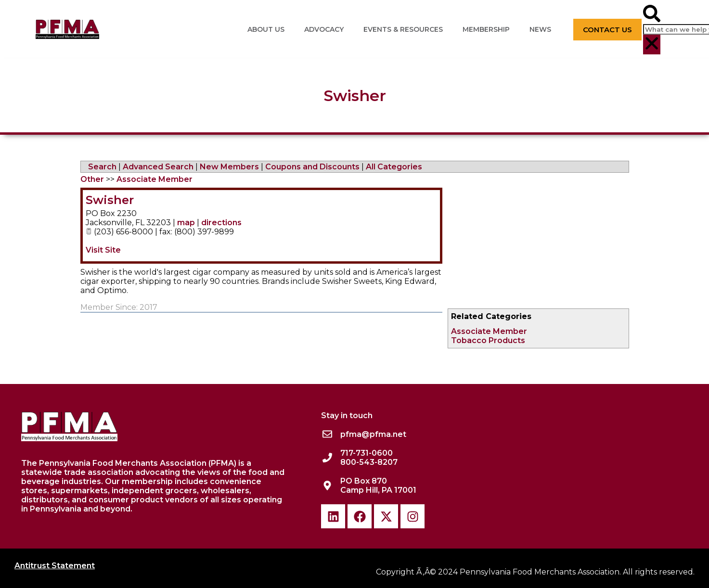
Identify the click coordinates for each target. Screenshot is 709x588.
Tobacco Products (488, 340)
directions (221, 223)
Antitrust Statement (55, 566)
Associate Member (489, 331)
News (540, 29)
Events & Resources (403, 29)
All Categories (394, 167)
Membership (486, 29)
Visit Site (103, 250)
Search (102, 167)
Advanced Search (158, 167)
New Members (229, 167)
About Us (266, 29)
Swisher (110, 200)
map (186, 223)
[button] (652, 14)
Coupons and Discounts (312, 167)
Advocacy (324, 29)
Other (92, 179)
